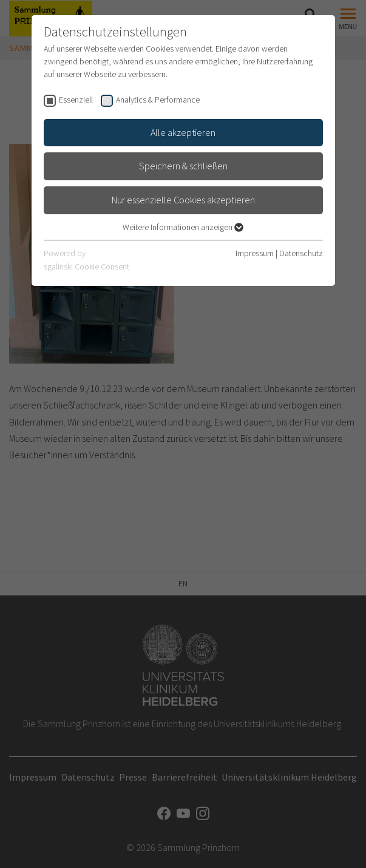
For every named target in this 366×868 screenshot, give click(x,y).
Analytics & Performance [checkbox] (158, 100)
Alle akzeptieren (183, 132)
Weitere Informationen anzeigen (183, 227)
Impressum (255, 253)
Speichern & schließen (183, 166)
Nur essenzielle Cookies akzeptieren (183, 200)
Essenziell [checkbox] (76, 100)
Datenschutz (301, 253)
